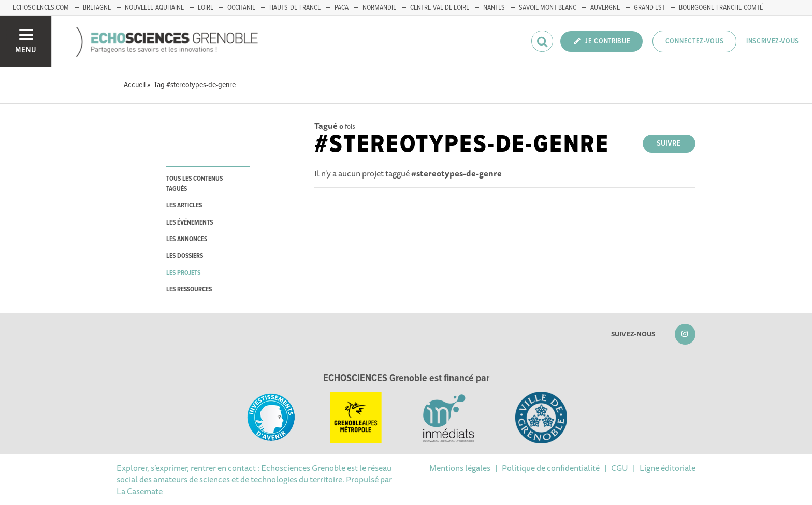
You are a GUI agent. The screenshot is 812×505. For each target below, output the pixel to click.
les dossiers (185, 256)
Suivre (669, 144)
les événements (190, 223)
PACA (342, 8)
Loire (206, 8)
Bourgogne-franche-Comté (721, 8)
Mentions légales (460, 468)
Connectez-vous (695, 41)
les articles (184, 206)
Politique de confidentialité (551, 468)
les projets (183, 273)
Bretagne (97, 8)
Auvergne (605, 8)
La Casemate (140, 491)
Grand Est (649, 8)
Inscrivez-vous (773, 41)
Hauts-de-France (295, 8)
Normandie (379, 8)
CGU (620, 468)
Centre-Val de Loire (440, 8)
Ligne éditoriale (668, 468)
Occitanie (241, 8)
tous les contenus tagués (194, 184)
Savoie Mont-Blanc (548, 8)
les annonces (187, 239)
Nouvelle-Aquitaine (154, 8)
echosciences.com (41, 8)
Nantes (494, 8)
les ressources (189, 289)
